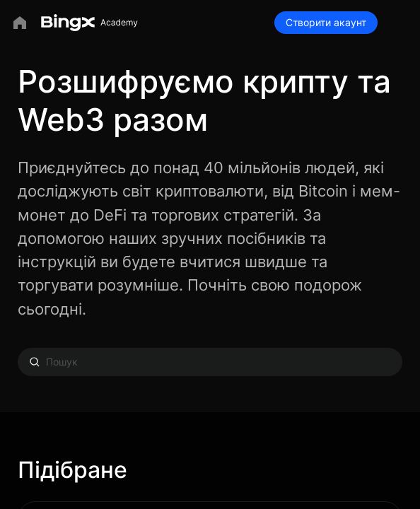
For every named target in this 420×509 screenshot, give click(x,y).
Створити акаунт (326, 22)
